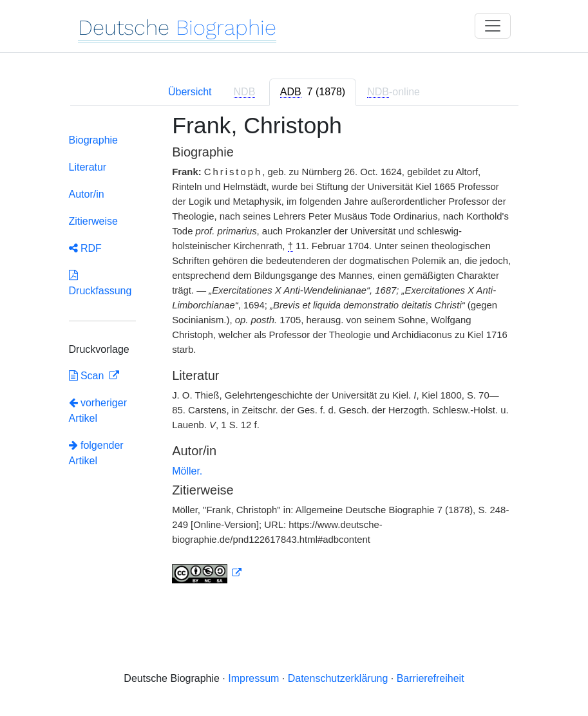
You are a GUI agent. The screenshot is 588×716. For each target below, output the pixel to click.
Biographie (94, 140)
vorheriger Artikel (98, 410)
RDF (85, 248)
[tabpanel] (294, 356)
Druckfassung (100, 283)
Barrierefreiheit (431, 678)
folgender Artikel (96, 453)
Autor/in (87, 194)
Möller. (187, 471)
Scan (88, 376)
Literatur (88, 167)
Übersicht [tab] (190, 92)
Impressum (253, 678)
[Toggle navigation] (493, 26)
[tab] (313, 92)
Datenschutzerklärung (338, 678)
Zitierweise (93, 221)
